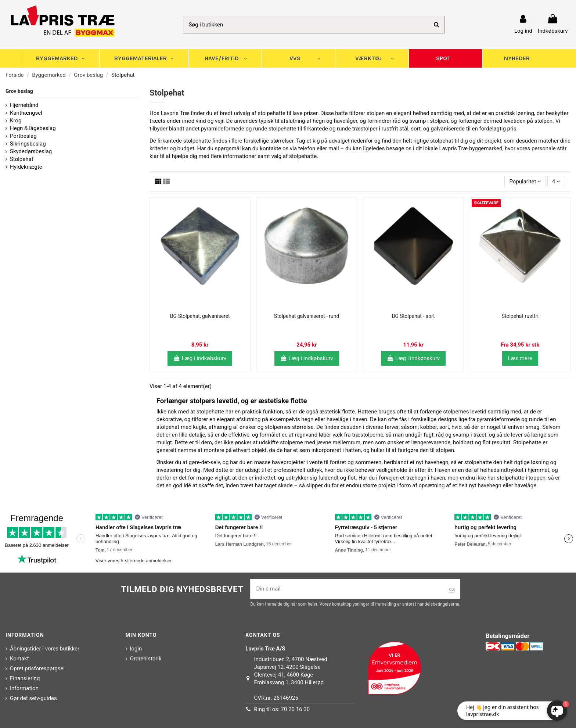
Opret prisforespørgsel (37, 668)
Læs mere (520, 358)
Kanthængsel (26, 113)
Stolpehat (22, 159)
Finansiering (25, 678)
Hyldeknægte (26, 167)
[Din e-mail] (347, 589)
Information (24, 688)
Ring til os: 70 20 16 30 (282, 709)
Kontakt (19, 659)
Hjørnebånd (24, 105)
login (136, 649)
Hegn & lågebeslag (33, 128)
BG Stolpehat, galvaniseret (200, 316)
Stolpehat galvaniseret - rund (307, 316)
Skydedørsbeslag (31, 151)
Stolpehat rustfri (520, 316)
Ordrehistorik (146, 659)
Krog (16, 121)
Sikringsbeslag (28, 144)
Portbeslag (23, 136)
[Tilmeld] (452, 590)
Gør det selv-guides (33, 698)
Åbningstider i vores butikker (45, 649)
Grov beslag (19, 91)
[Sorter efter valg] (525, 182)
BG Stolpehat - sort (413, 316)
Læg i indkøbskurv (200, 358)
